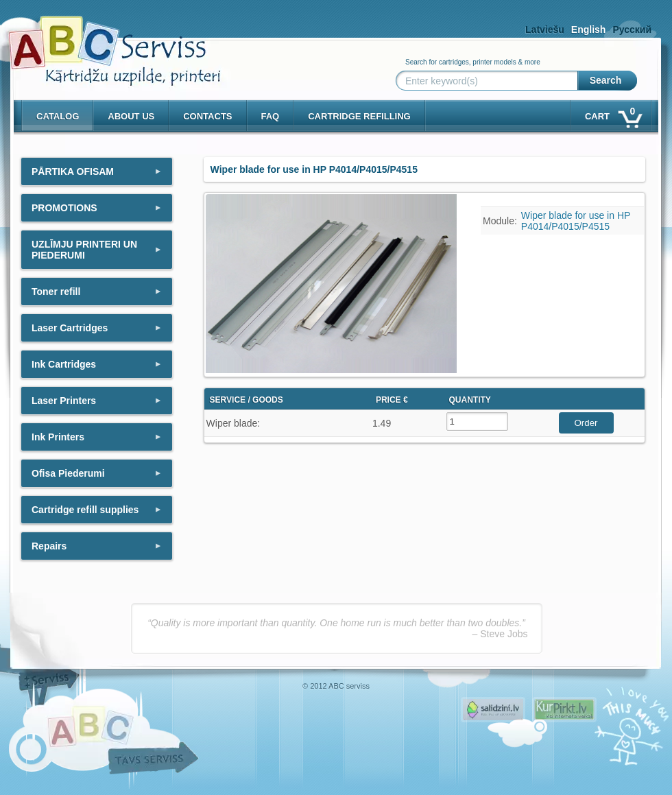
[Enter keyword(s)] (490, 81)
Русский (632, 29)
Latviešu (545, 29)
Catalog (58, 116)
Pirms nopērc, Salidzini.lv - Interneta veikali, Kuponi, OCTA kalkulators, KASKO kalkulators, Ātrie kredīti (493, 710)
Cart (613, 114)
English (589, 29)
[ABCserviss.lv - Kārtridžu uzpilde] (102, 41)
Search (606, 80)
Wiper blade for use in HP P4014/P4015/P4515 (576, 221)
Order (586, 423)
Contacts (207, 116)
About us (131, 116)
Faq (271, 116)
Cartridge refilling (359, 116)
